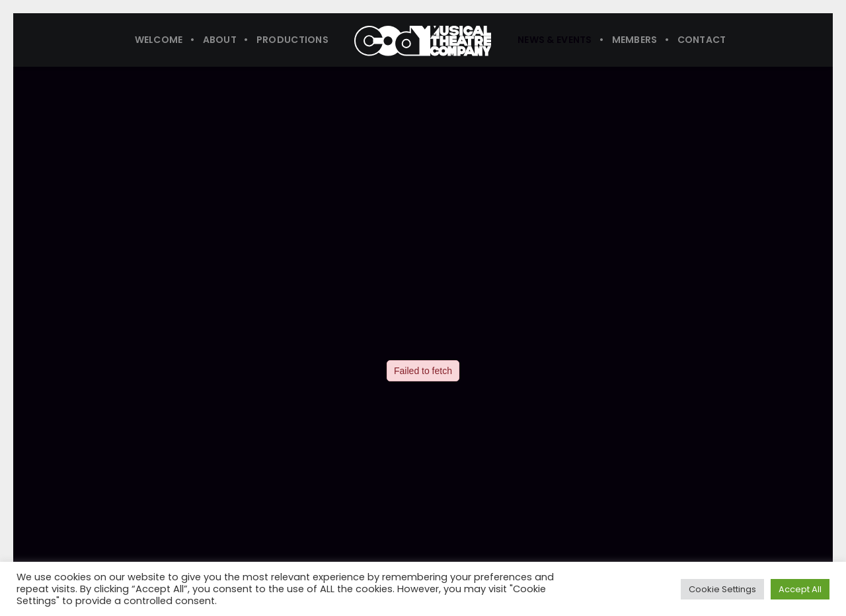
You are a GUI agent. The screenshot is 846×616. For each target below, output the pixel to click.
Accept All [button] (800, 589)
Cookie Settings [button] (722, 589)
